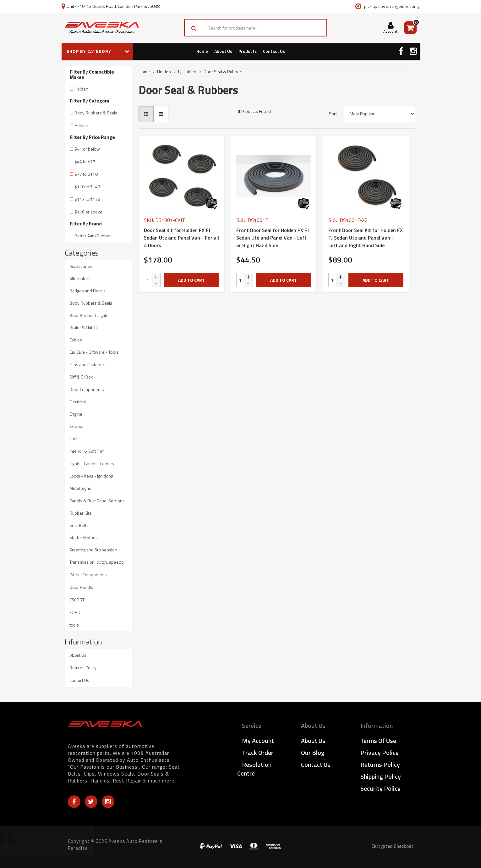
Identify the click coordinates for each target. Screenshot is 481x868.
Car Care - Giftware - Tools (94, 352)
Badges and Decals (87, 291)
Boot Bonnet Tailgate (89, 315)
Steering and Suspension (93, 550)
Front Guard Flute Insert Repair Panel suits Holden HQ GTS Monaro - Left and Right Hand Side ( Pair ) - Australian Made (60, 840)
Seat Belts (79, 525)
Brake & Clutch (83, 327)
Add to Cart (191, 280)
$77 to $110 (86, 174)
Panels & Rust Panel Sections (97, 501)
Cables (76, 340)
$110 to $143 (87, 187)
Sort (333, 114)
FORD (75, 612)
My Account (258, 741)
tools (74, 625)
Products (248, 51)
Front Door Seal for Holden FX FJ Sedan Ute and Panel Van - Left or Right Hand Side (273, 238)
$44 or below (87, 149)
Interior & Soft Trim (87, 451)
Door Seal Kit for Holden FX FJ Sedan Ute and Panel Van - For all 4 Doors (181, 238)
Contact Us (274, 51)
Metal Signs (80, 488)
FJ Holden (187, 72)
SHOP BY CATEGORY (98, 51)
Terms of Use (378, 741)
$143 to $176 (87, 199)
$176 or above (88, 212)
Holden (81, 89)
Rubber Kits (80, 513)
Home (202, 51)
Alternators (80, 278)
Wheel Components (88, 575)
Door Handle (81, 587)
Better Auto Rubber (93, 236)
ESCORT (77, 600)
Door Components (87, 389)
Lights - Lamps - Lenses (92, 464)
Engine (76, 414)
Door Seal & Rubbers (224, 72)
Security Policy (380, 788)
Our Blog (313, 752)
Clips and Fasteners (88, 365)
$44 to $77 (85, 161)
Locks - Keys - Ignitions (91, 476)
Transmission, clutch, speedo (97, 562)
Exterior (77, 426)
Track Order (258, 752)
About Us (223, 51)
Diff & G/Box (81, 377)
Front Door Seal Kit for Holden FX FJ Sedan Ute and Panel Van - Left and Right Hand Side (366, 238)
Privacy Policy (380, 752)
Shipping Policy (381, 776)
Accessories (81, 266)
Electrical (78, 402)
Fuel (73, 438)
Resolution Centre (254, 769)
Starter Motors (83, 537)
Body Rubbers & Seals (96, 113)
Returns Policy (83, 668)
